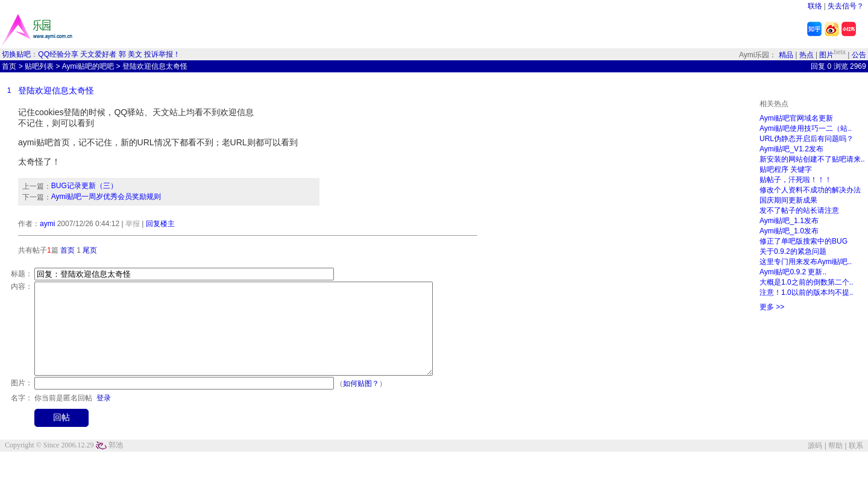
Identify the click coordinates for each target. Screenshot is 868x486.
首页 (9, 66)
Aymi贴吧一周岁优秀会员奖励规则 (106, 197)
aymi (47, 224)
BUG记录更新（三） (84, 186)
